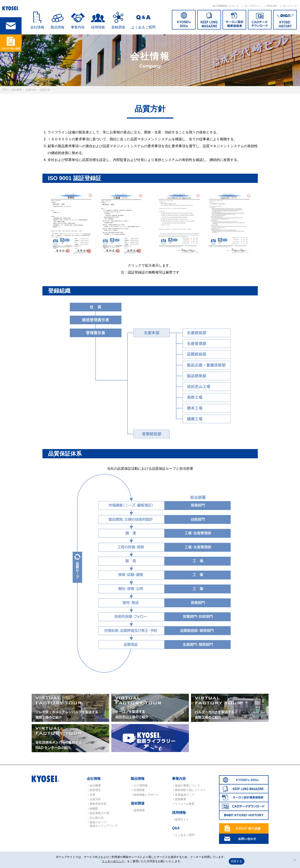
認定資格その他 (99, 813)
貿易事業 (180, 799)
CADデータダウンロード (260, 20)
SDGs (184, 20)
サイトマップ (290, 6)
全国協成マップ (185, 795)
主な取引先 (97, 818)
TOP (5, 90)
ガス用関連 (141, 785)
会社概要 (17, 90)
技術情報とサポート (146, 795)
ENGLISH (272, 6)
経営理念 (95, 790)
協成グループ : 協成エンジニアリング (104, 824)
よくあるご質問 (143, 27)
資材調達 (118, 27)
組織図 (94, 809)
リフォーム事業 (185, 804)
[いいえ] (295, 860)
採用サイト (182, 819)
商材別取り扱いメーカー (190, 790)
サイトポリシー (253, 6)
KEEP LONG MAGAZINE (209, 20)
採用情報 (98, 27)
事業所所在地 (98, 804)
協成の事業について (187, 785)
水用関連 (139, 790)
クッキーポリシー (113, 861)
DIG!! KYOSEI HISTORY (285, 20)
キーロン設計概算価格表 (234, 20)
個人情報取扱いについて (225, 6)
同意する (237, 861)
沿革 (92, 795)
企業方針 (31, 90)
